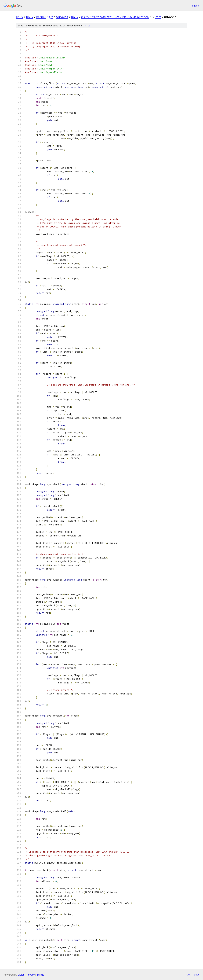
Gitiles (21, 975)
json (197, 975)
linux (19, 17)
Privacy (31, 975)
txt (188, 975)
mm (158, 17)
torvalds (62, 17)
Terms (40, 975)
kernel (41, 17)
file (88, 26)
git (51, 17)
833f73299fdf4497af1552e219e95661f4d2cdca (115, 17)
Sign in (196, 6)
